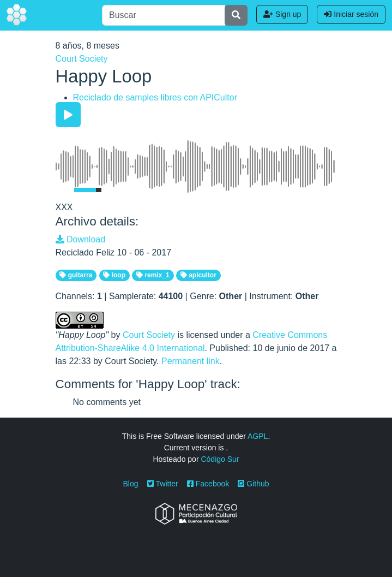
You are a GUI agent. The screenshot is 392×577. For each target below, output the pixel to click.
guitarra (76, 275)
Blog (131, 484)
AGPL (258, 436)
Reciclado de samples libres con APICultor (155, 97)
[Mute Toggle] (63, 190)
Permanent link (191, 361)
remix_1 (153, 275)
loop (114, 275)
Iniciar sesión (351, 14)
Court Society (82, 59)
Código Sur (220, 459)
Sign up (282, 14)
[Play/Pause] (68, 115)
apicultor (198, 275)
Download (81, 239)
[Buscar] (164, 15)
